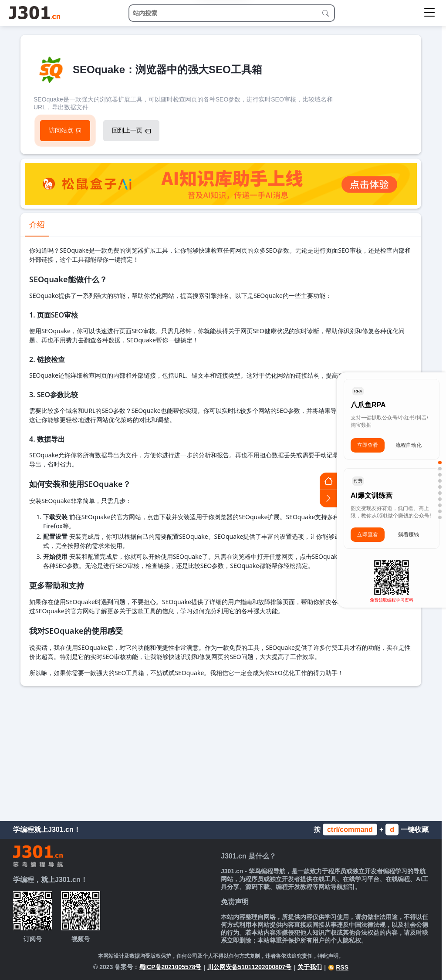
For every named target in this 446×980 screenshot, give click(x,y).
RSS (338, 967)
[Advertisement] (221, 751)
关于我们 (310, 967)
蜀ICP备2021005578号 (170, 967)
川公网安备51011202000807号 (249, 967)
